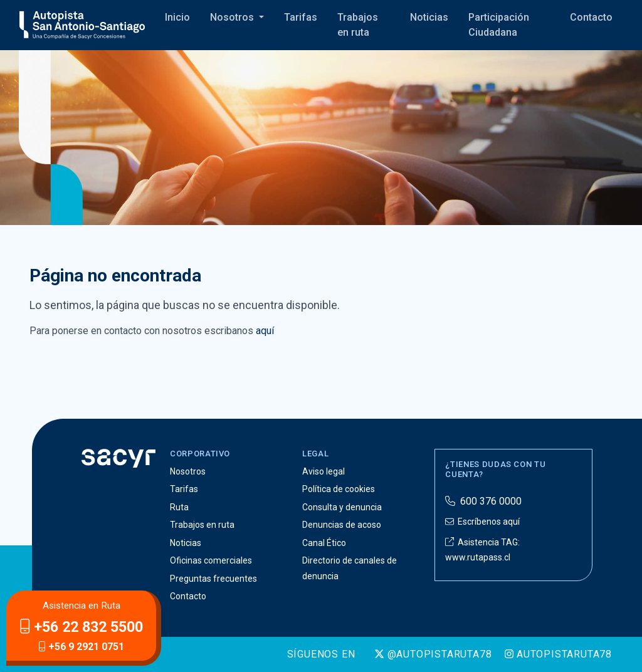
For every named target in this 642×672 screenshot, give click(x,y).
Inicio (177, 17)
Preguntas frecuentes (213, 579)
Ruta (179, 507)
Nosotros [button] (233, 17)
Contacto (591, 17)
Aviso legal (324, 471)
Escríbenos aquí (482, 522)
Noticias (429, 17)
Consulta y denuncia (342, 507)
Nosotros (188, 471)
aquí (265, 331)
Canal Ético (324, 543)
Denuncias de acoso (342, 525)
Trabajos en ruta (358, 25)
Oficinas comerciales (211, 560)
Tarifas (301, 17)
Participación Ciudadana (499, 25)
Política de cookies (339, 489)
